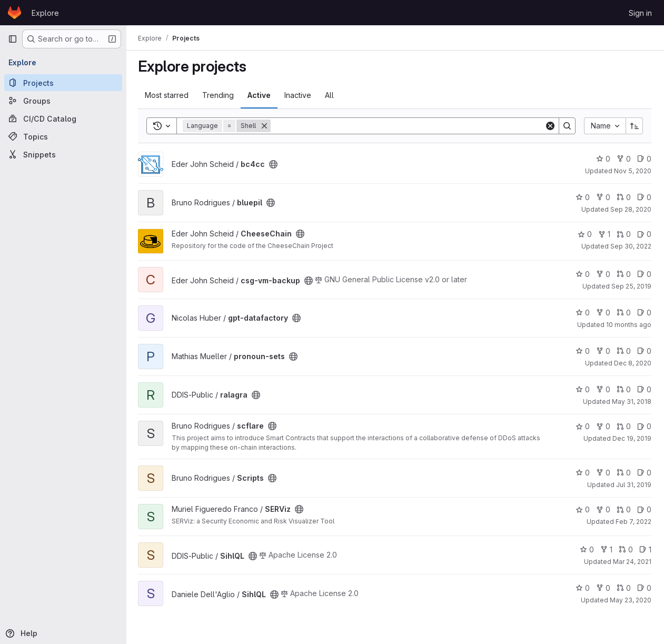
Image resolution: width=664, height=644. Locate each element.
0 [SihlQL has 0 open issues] (644, 588)
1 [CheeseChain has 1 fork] (604, 234)
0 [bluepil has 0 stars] (583, 197)
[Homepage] (14, 13)
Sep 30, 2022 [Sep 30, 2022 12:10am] (631, 246)
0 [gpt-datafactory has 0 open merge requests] (624, 313)
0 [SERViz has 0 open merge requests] (624, 509)
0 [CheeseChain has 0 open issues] (644, 234)
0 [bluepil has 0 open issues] (644, 197)
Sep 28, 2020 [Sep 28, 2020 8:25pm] (631, 209)
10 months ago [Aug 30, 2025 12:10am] (629, 325)
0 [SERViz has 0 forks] (603, 509)
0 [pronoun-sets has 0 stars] (583, 351)
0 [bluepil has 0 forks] (603, 197)
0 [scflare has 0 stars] (583, 426)
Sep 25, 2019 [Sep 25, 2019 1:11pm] (631, 286)
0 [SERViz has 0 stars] (583, 509)
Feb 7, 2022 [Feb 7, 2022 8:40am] (633, 522)
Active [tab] (260, 95)
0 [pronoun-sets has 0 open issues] (644, 351)
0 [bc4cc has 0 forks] (624, 159)
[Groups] (63, 101)
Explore (45, 13)
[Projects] (63, 83)
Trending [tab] (219, 95)
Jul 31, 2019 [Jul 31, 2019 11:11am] (634, 485)
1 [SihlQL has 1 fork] (606, 549)
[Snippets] (63, 154)
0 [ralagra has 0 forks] (603, 389)
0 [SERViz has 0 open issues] (644, 509)
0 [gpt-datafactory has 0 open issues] (644, 313)
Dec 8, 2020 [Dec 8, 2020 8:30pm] (633, 363)
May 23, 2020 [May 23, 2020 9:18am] (631, 600)
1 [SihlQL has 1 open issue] (645, 549)
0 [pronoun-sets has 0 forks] (603, 351)
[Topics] (63, 136)
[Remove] (265, 126)
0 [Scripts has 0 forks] (603, 473)
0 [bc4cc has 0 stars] (603, 159)
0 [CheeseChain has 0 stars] (585, 234)
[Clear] (550, 126)
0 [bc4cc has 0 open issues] (644, 159)
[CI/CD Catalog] (63, 118)
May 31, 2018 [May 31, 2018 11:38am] (632, 402)
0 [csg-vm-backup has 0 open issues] (644, 274)
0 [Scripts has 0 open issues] (644, 473)
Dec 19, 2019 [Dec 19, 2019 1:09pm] (632, 438)
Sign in (640, 13)
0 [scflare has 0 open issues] (644, 426)
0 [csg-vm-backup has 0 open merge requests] (624, 274)
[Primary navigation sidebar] (13, 39)
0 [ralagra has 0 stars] (583, 389)
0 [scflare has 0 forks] (603, 426)
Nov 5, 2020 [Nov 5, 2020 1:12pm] (633, 171)
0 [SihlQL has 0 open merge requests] (626, 549)
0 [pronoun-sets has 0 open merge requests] (624, 351)
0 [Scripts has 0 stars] (583, 473)
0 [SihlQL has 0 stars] (587, 549)
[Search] (408, 126)
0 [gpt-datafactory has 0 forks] (603, 313)
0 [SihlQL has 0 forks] (603, 588)
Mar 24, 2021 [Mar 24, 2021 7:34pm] (632, 562)
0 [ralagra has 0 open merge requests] (624, 389)
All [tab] (330, 95)
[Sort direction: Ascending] (635, 126)
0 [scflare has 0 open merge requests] (624, 426)
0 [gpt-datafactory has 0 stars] (583, 313)
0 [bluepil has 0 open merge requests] (624, 197)
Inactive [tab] (299, 95)
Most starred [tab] (168, 95)
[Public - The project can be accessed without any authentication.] (274, 164)
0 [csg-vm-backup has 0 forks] (603, 274)
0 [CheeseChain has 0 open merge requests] (624, 234)
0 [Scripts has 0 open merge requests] (624, 473)
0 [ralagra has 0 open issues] (644, 389)
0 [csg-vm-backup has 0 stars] (583, 274)
